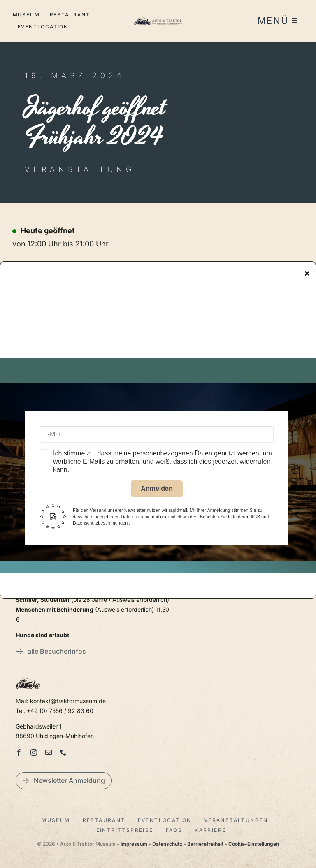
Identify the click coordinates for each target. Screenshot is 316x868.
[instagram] (34, 752)
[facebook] (19, 752)
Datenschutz (167, 844)
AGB (256, 519)
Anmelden (157, 491)
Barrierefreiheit (205, 844)
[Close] (307, 275)
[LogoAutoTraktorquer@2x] (158, 17)
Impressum (134, 844)
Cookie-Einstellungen (254, 844)
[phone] (63, 752)
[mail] (49, 752)
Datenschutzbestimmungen (101, 525)
